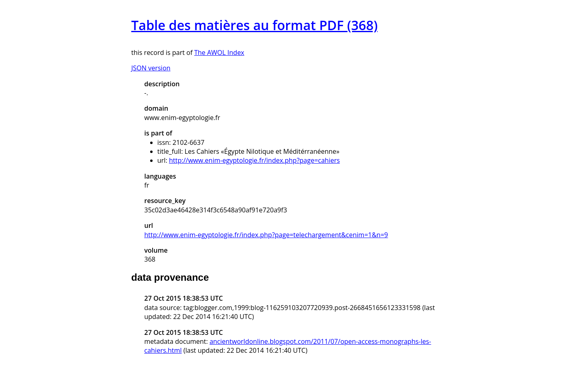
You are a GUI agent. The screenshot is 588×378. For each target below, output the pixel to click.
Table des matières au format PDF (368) (255, 25)
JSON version (151, 68)
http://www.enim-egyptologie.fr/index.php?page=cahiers (254, 160)
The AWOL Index (219, 52)
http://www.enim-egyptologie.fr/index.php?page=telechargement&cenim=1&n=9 (266, 235)
